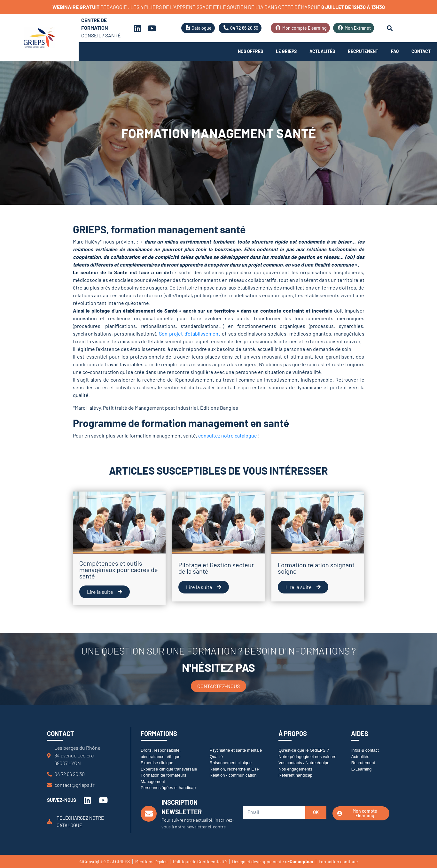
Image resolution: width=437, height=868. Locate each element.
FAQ (395, 51)
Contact (421, 51)
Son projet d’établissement (190, 333)
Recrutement (363, 51)
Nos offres (250, 51)
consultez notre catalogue (228, 435)
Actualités (322, 51)
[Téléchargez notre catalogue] (49, 821)
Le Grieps (286, 51)
